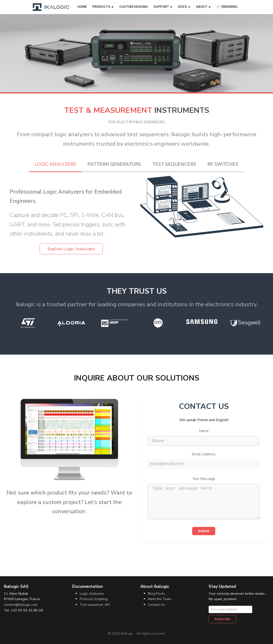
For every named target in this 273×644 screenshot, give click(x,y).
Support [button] (161, 7)
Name (204, 431)
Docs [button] (182, 7)
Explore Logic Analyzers (71, 249)
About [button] (202, 7)
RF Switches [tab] (223, 164)
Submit (204, 538)
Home (82, 7)
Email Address (204, 454)
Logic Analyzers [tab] (56, 164)
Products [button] (101, 7)
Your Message (204, 479)
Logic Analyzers (92, 593)
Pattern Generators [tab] (114, 164)
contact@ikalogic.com (21, 605)
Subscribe (223, 619)
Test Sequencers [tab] (174, 164)
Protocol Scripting (94, 599)
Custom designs (134, 7)
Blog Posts (156, 593)
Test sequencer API (95, 605)
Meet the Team (159, 599)
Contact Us (156, 605)
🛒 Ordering (227, 7)
